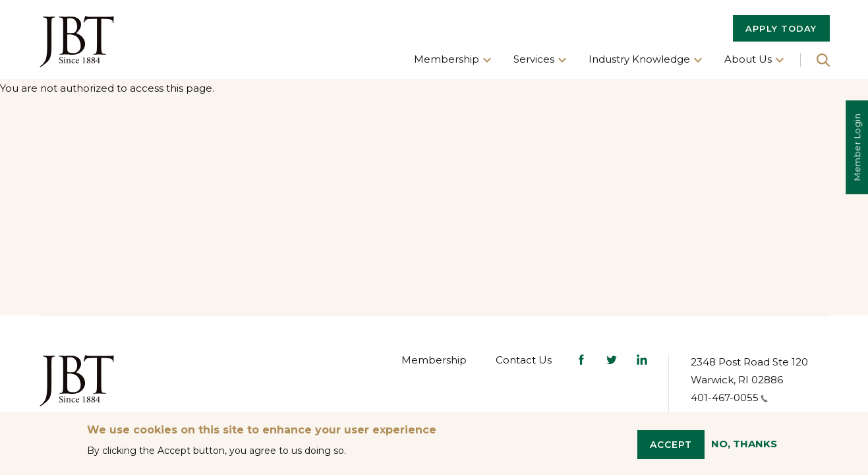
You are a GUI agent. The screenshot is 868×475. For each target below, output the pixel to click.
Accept (671, 445)
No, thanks (744, 444)
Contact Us (524, 360)
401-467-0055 (729, 397)
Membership (434, 360)
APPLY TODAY (781, 28)
